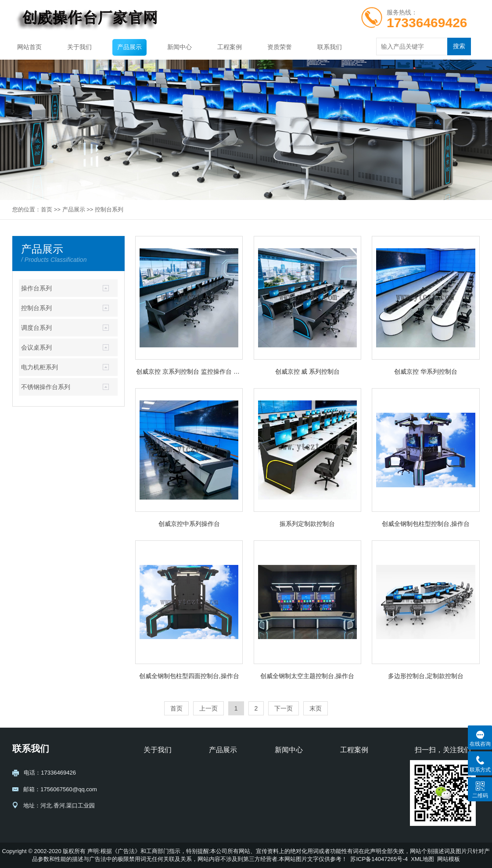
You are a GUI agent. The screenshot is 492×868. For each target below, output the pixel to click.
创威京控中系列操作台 (189, 524)
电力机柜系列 (40, 367)
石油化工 (352, 818)
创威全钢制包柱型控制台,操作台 (426, 524)
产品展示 (129, 47)
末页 (316, 708)
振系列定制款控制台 (307, 524)
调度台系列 (36, 328)
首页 (47, 209)
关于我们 (79, 47)
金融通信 (352, 806)
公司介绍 (155, 769)
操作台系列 (36, 288)
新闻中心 (180, 47)
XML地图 (422, 859)
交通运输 (352, 794)
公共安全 (352, 769)
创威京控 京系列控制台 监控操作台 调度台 (189, 371)
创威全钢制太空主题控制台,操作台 (307, 676)
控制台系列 (109, 209)
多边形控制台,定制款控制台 (426, 676)
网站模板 (449, 859)
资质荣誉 (280, 47)
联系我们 (330, 47)
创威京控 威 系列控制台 (308, 371)
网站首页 (29, 47)
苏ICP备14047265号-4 (379, 859)
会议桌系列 (36, 347)
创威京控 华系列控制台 (426, 371)
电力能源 (352, 781)
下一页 (284, 708)
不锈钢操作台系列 (46, 387)
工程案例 (230, 47)
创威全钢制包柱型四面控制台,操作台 (189, 676)
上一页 (208, 708)
